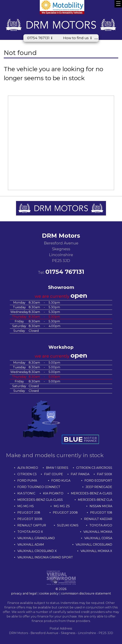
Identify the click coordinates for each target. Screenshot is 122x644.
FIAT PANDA (80, 474)
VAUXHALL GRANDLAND (36, 538)
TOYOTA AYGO (101, 525)
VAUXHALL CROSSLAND (94, 545)
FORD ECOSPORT (98, 481)
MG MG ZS (62, 506)
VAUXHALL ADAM (31, 545)
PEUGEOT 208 (29, 513)
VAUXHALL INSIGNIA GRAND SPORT (45, 557)
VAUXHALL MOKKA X (96, 551)
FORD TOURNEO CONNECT (39, 487)
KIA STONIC (26, 493)
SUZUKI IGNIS (68, 525)
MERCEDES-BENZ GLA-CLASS (40, 500)
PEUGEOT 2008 (65, 513)
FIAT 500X (105, 474)
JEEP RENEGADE (99, 487)
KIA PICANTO (53, 493)
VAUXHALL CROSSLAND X (37, 551)
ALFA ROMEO (28, 468)
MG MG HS (26, 506)
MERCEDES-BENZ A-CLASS (92, 493)
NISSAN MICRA (101, 506)
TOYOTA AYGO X (30, 532)
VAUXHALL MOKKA (98, 532)
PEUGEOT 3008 (30, 519)
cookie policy (49, 593)
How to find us (79, 38)
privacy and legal (24, 593)
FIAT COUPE (54, 474)
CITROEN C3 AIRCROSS (94, 468)
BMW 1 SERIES (57, 468)
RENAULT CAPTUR (32, 525)
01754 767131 (41, 38)
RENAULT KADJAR (98, 519)
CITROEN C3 (27, 474)
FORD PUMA (27, 481)
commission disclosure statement (86, 593)
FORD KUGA (61, 481)
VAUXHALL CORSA (98, 538)
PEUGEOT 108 (101, 513)
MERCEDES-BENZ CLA (95, 500)
